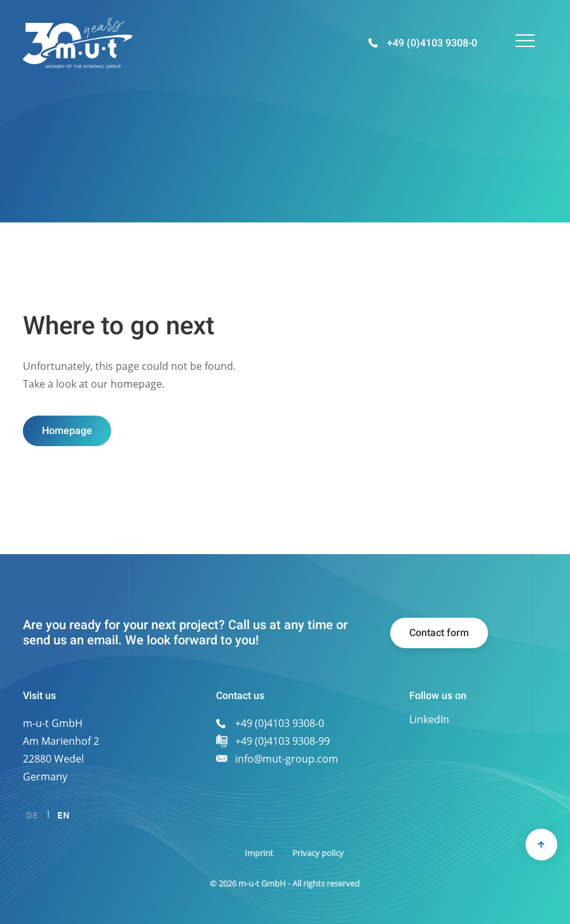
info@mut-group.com (287, 759)
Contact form (439, 633)
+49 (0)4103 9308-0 (432, 43)
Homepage (67, 431)
